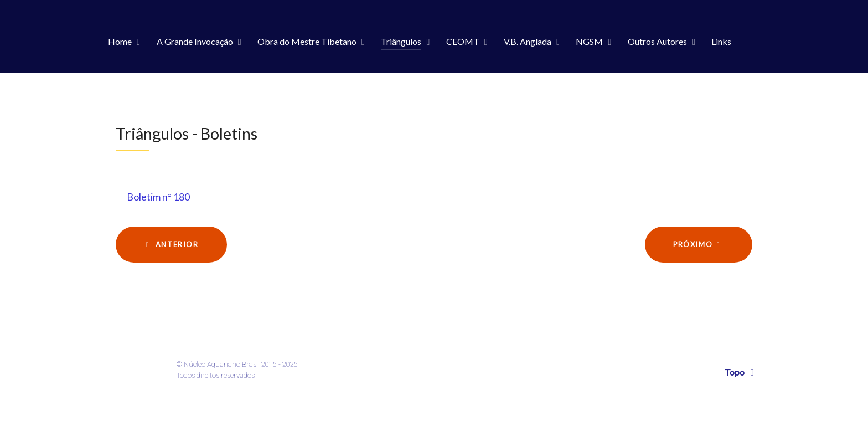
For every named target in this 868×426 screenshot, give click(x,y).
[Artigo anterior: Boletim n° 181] (171, 245)
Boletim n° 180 (158, 197)
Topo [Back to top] (741, 372)
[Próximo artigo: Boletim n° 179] (699, 245)
